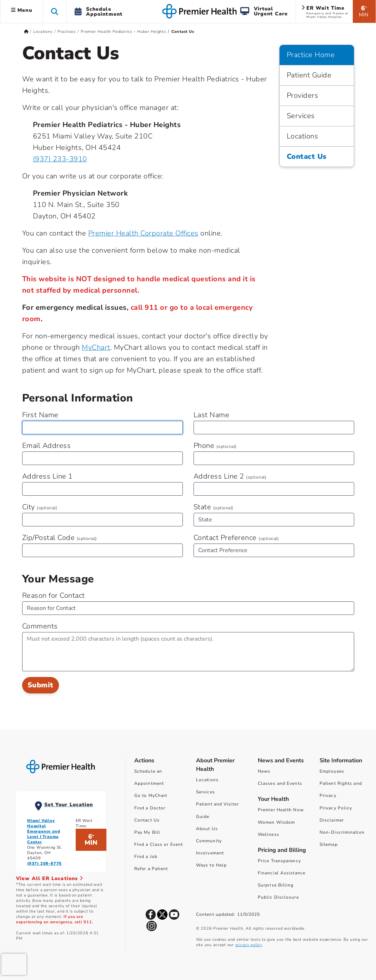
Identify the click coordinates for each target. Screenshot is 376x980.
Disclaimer (332, 820)
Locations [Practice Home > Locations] (303, 136)
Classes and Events (280, 783)
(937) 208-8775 (44, 863)
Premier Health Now (281, 810)
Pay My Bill (147, 832)
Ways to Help (211, 865)
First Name (40, 415)
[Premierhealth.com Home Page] (26, 32)
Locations (207, 780)
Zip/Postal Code (60, 538)
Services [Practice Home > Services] (301, 116)
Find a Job (146, 857)
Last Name (212, 415)
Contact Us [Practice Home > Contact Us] (307, 156)
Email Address (47, 446)
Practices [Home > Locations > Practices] (67, 32)
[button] (55, 11)
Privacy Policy (336, 808)
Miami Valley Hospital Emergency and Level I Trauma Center (44, 831)
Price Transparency (279, 861)
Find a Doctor (150, 808)
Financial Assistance (282, 873)
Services (205, 792)
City (40, 507)
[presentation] (14, 964)
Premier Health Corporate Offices (143, 233)
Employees (332, 771)
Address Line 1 (47, 476)
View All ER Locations (50, 878)
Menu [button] (22, 10)
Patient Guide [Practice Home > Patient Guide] (309, 75)
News (264, 771)
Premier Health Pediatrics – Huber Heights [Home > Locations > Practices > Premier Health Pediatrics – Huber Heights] (123, 32)
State (214, 507)
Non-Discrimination (342, 832)
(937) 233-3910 (60, 159)
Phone (215, 446)
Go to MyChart (151, 795)
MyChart (96, 347)
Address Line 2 (230, 476)
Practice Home (311, 55)
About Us (207, 829)
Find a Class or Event (159, 844)
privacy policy (249, 945)
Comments (40, 626)
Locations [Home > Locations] (43, 32)
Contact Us (147, 820)
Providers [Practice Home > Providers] (303, 95)
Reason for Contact (54, 595)
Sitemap (329, 844)
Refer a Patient (151, 869)
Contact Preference (236, 538)
